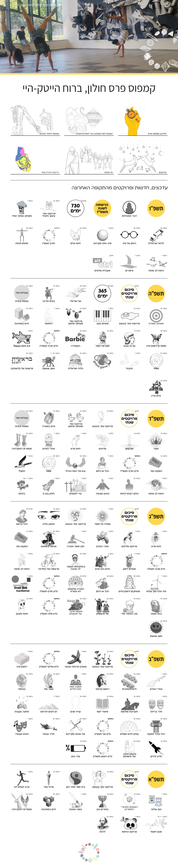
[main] (89, 88)
